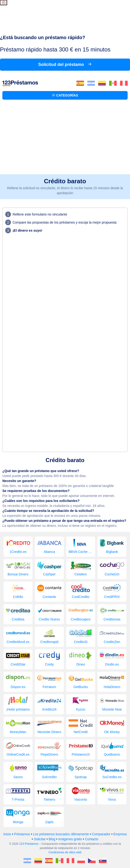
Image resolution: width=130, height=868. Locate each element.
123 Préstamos (29, 844)
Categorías (65, 95)
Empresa (120, 834)
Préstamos (22, 834)
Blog (52, 839)
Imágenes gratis (70, 839)
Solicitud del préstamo (65, 64)
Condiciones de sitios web (65, 852)
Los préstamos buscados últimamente (61, 834)
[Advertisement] (65, 139)
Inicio (7, 834)
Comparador (101, 834)
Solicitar (40, 839)
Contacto (92, 839)
